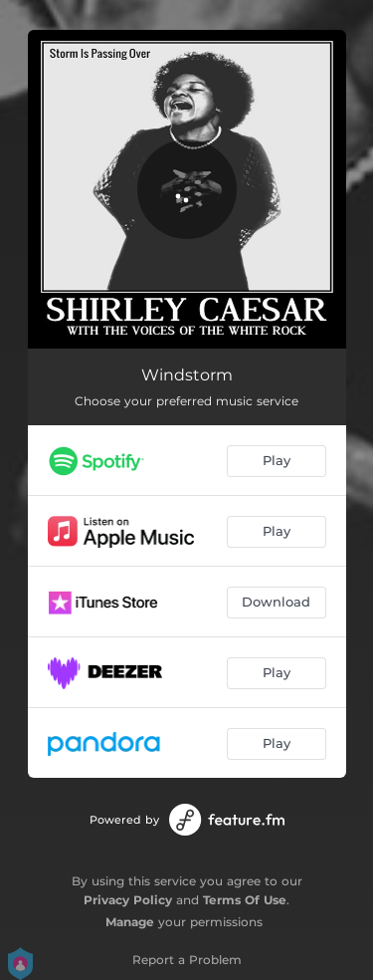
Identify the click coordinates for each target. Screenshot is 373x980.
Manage (130, 922)
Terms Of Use (245, 900)
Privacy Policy (128, 900)
